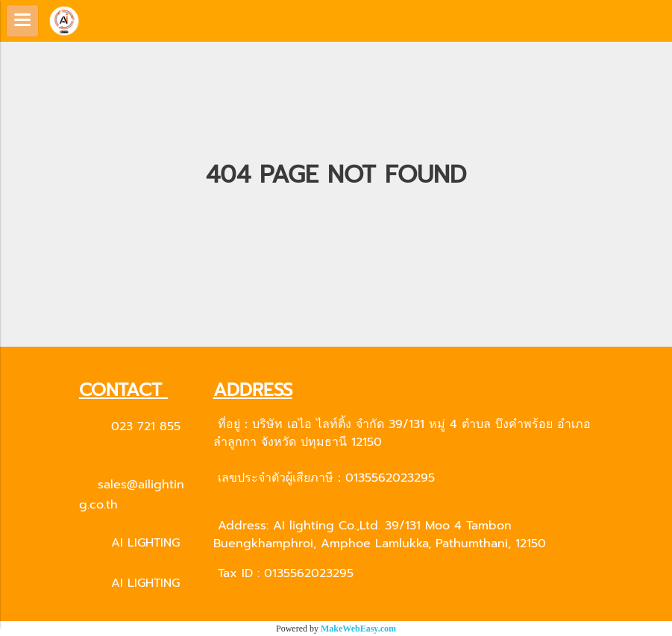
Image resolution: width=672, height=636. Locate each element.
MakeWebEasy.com (358, 629)
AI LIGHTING (145, 543)
